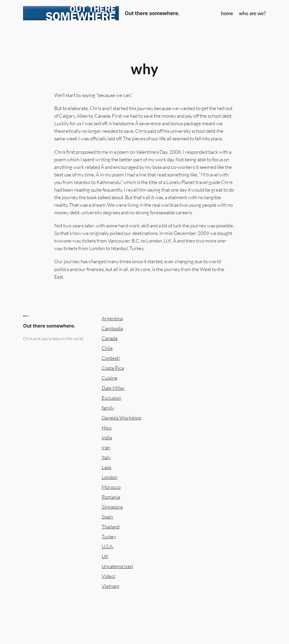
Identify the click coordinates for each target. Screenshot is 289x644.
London (110, 477)
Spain (107, 517)
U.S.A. (108, 546)
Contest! (111, 358)
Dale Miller (113, 388)
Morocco (111, 487)
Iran (106, 447)
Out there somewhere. (152, 13)
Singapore (112, 507)
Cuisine (110, 378)
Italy (106, 457)
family (108, 408)
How (107, 428)
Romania (111, 497)
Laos (106, 467)
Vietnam (111, 586)
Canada (110, 338)
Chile (107, 348)
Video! (109, 576)
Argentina (112, 318)
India (107, 437)
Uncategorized (117, 566)
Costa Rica (113, 368)
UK (105, 556)
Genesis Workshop (121, 418)
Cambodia (112, 328)
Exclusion (111, 398)
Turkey (109, 536)
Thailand (111, 527)
